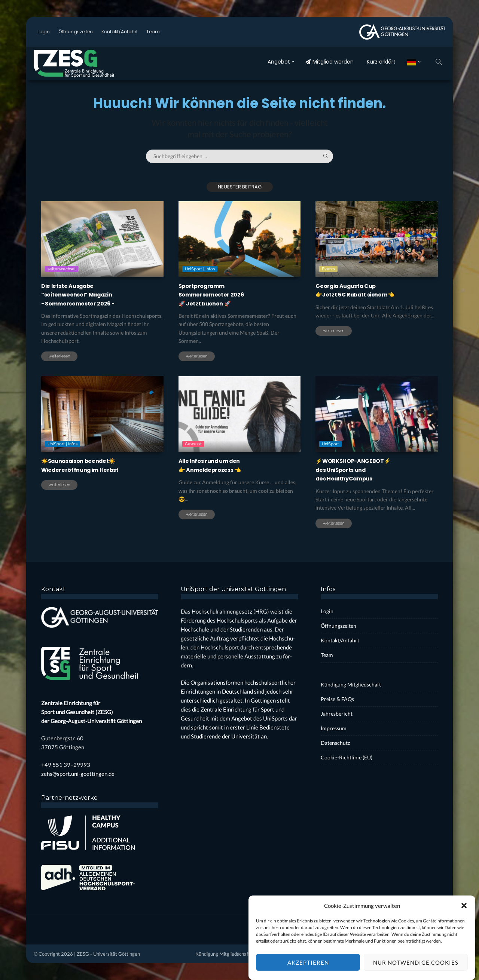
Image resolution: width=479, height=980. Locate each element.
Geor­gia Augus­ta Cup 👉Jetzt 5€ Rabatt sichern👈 (362, 290)
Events (328, 269)
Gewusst (193, 476)
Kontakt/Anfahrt (120, 32)
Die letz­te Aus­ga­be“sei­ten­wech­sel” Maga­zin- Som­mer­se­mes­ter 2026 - (85, 294)
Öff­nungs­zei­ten (76, 32)
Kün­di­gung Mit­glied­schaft (351, 684)
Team (153, 32)
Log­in (44, 32)
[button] (464, 912)
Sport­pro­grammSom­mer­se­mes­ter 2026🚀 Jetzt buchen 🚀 (217, 294)
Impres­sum (334, 728)
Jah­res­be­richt (337, 714)
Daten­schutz (335, 743)
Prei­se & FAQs (337, 699)
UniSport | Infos (200, 269)
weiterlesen (59, 356)
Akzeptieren (308, 969)
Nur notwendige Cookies (416, 969)
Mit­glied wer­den (329, 62)
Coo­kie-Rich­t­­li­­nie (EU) (347, 757)
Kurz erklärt (381, 62)
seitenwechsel (62, 269)
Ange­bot (279, 62)
